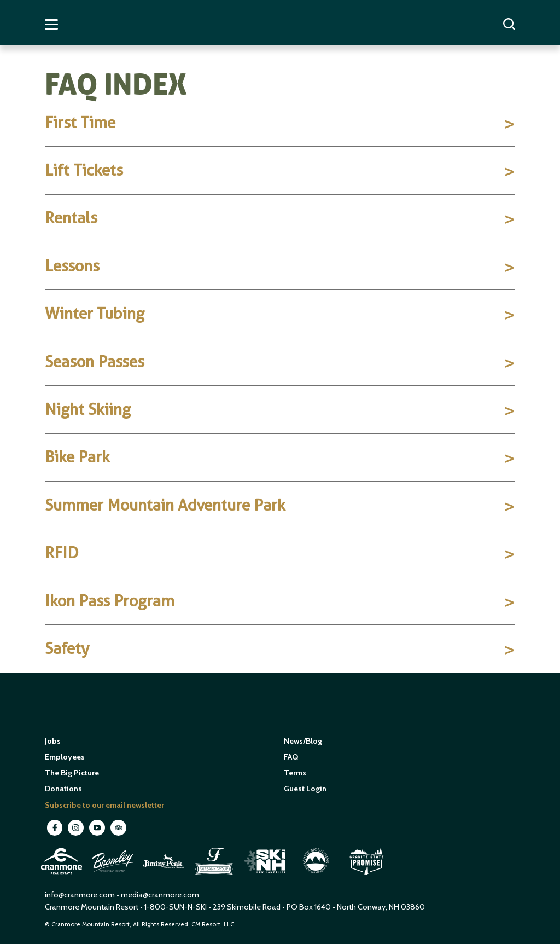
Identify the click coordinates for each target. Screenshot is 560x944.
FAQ (291, 757)
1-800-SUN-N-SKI (176, 907)
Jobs (53, 741)
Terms (295, 773)
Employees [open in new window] (65, 757)
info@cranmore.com (81, 895)
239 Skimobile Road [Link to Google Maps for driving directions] (247, 907)
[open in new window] (63, 877)
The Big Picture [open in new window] (72, 773)
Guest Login (305, 789)
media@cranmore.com (160, 895)
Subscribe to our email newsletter (104, 805)
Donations (63, 789)
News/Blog (303, 741)
